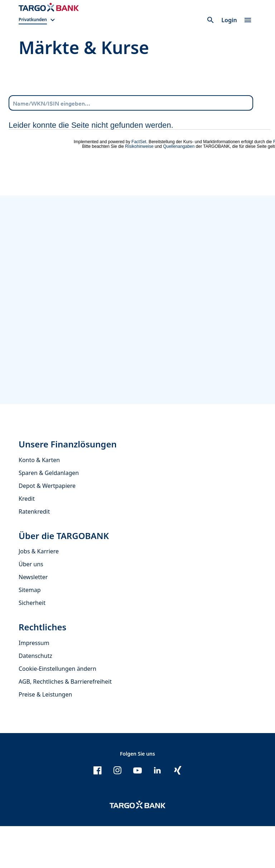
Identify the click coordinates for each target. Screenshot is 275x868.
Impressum (34, 685)
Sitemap (30, 632)
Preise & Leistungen (45, 736)
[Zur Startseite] (49, 7)
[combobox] (131, 103)
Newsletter (33, 619)
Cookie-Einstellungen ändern (57, 711)
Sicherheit (32, 645)
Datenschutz (35, 698)
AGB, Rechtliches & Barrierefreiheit (65, 723)
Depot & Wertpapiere (47, 528)
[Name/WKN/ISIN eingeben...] (131, 103)
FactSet (139, 142)
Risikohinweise (139, 146)
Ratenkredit (34, 553)
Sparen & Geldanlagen (49, 515)
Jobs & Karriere (39, 593)
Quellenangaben (179, 146)
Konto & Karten (39, 502)
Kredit (27, 540)
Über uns (31, 606)
